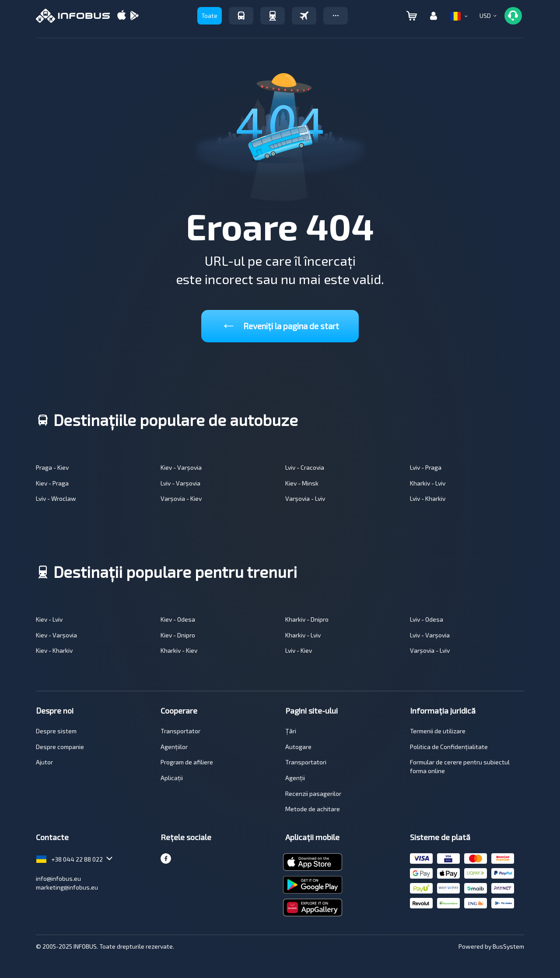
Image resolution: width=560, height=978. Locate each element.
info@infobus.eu (58, 878)
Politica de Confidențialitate (449, 747)
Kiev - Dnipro (178, 635)
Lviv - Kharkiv (428, 498)
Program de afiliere (187, 762)
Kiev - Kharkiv (54, 650)
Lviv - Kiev (299, 650)
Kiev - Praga (52, 483)
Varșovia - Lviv (305, 498)
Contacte (52, 837)
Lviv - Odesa (427, 619)
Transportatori (306, 762)
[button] (336, 16)
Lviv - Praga (426, 467)
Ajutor (44, 762)
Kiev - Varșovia (181, 467)
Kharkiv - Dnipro (307, 619)
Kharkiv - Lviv (428, 483)
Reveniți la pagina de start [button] (280, 324)
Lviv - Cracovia (305, 467)
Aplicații (172, 778)
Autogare (298, 747)
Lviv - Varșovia (180, 483)
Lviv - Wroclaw (56, 498)
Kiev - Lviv (49, 619)
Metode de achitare (313, 809)
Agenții (295, 778)
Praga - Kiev (52, 467)
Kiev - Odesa (178, 619)
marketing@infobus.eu (67, 887)
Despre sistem (56, 731)
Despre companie (60, 747)
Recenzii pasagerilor (313, 793)
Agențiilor (174, 747)
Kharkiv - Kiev (179, 650)
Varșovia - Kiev (181, 498)
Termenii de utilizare (438, 731)
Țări (291, 731)
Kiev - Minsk (302, 483)
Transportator (180, 731)
